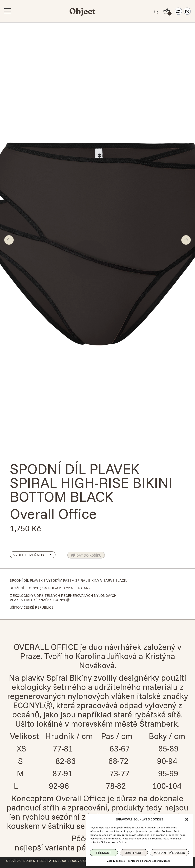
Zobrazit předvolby (169, 853)
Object (82, 11)
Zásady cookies (116, 861)
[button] (187, 819)
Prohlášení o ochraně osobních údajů (148, 861)
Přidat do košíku (86, 555)
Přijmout (104, 853)
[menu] (8, 11)
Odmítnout (134, 853)
